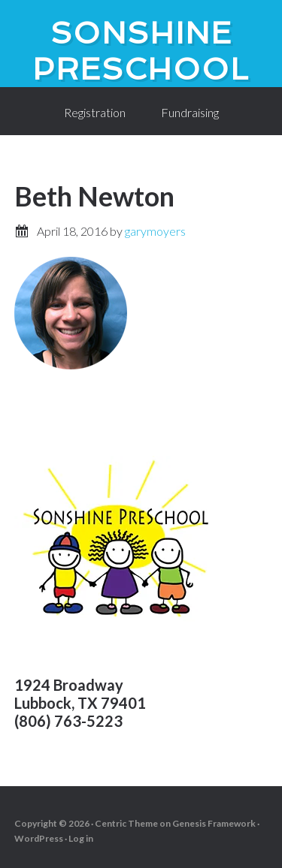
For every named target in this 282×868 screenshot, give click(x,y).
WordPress (39, 838)
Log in (81, 838)
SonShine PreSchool (141, 51)
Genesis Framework (214, 823)
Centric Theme (126, 823)
